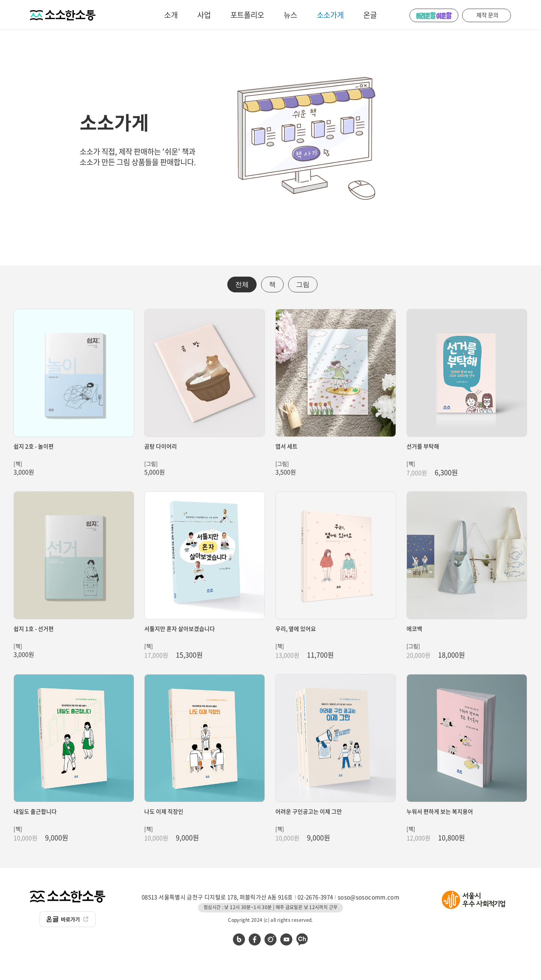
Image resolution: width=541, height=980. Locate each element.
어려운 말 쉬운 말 (434, 15)
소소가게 (330, 15)
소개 (171, 15)
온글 (370, 15)
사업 (204, 15)
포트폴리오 (247, 15)
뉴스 (290, 15)
